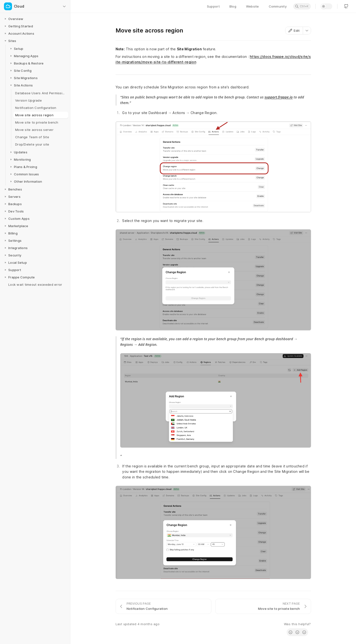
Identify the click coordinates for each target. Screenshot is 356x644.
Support (213, 6)
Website (253, 6)
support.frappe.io (279, 97)
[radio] (291, 632)
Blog (233, 6)
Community (278, 6)
